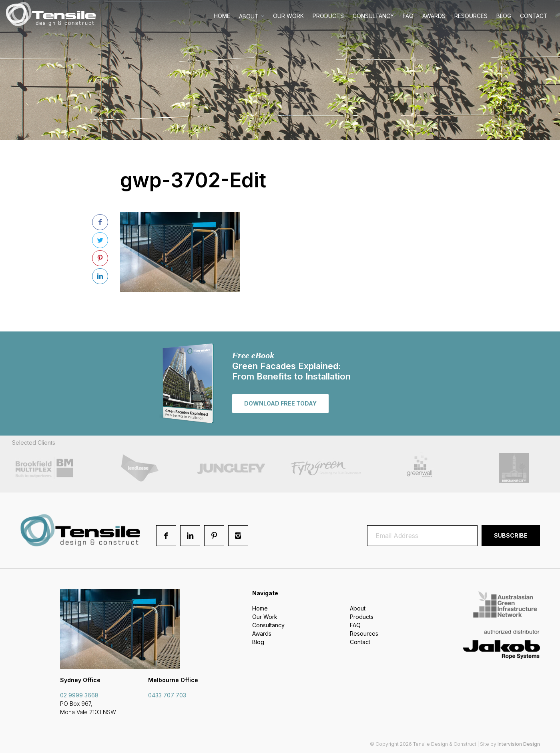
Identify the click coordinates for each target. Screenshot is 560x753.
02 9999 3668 (79, 695)
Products (328, 16)
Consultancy (373, 16)
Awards (434, 16)
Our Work (288, 16)
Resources (471, 16)
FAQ (408, 16)
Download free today (280, 403)
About (249, 16)
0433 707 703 (167, 695)
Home (222, 16)
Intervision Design (519, 744)
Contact (534, 16)
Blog (504, 16)
